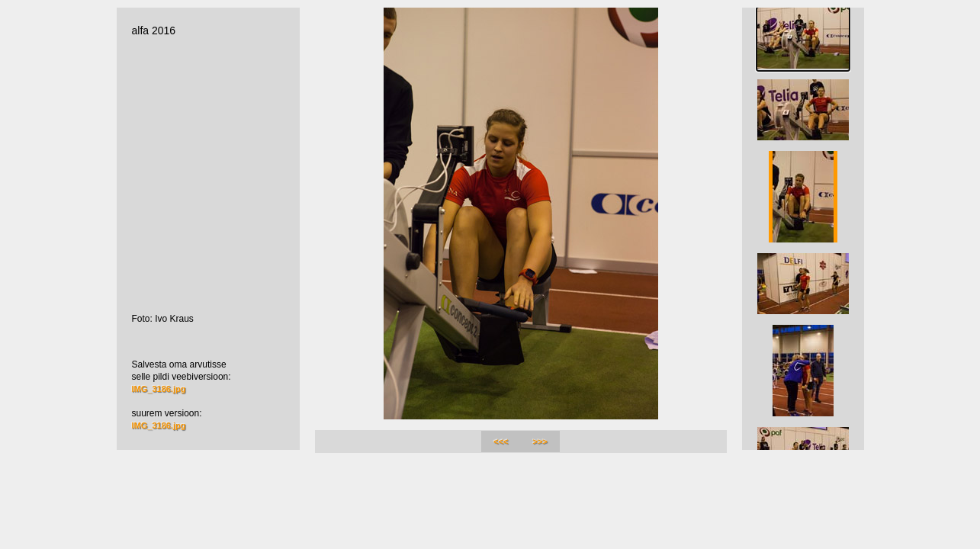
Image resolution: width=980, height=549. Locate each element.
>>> (540, 441)
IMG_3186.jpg (159, 389)
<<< (501, 441)
